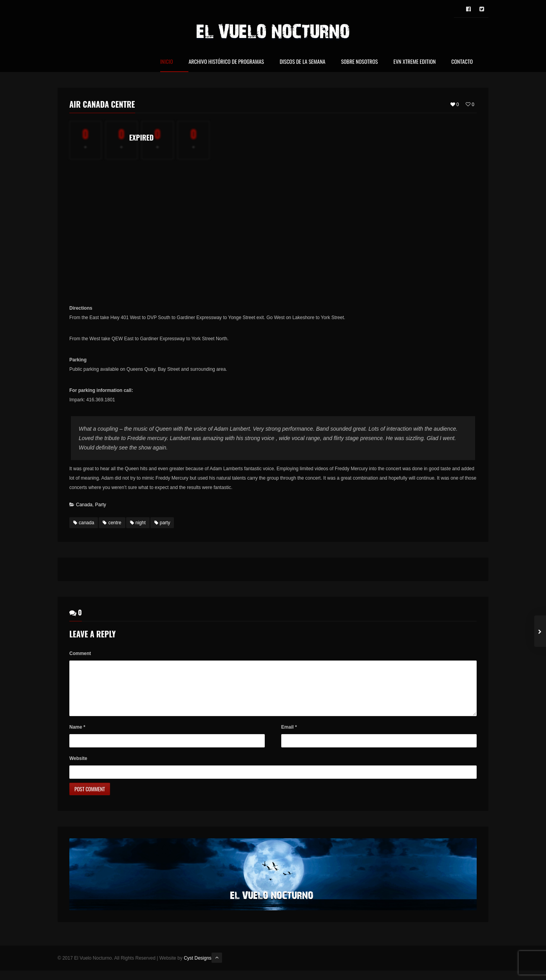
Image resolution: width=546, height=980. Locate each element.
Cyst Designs (198, 967)
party (162, 523)
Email (289, 736)
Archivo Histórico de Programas (226, 62)
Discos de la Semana (303, 62)
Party (101, 505)
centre (112, 523)
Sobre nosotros (360, 62)
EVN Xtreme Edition (415, 62)
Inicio (167, 62)
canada (84, 523)
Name (77, 736)
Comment (80, 653)
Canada (84, 505)
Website (78, 768)
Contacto (462, 62)
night (138, 523)
